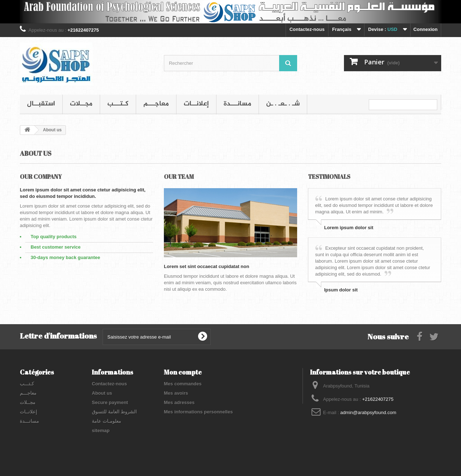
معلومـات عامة (106, 421)
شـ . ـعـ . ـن (283, 104)
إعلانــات (196, 104)
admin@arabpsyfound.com (368, 412)
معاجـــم (156, 104)
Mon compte (183, 372)
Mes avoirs (176, 393)
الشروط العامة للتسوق (114, 412)
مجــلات (81, 104)
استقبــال (41, 104)
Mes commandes (183, 384)
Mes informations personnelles (198, 412)
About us (102, 393)
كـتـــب (118, 104)
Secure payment (110, 402)
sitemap (101, 430)
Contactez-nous (307, 29)
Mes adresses (179, 402)
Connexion (426, 29)
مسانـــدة (238, 104)
